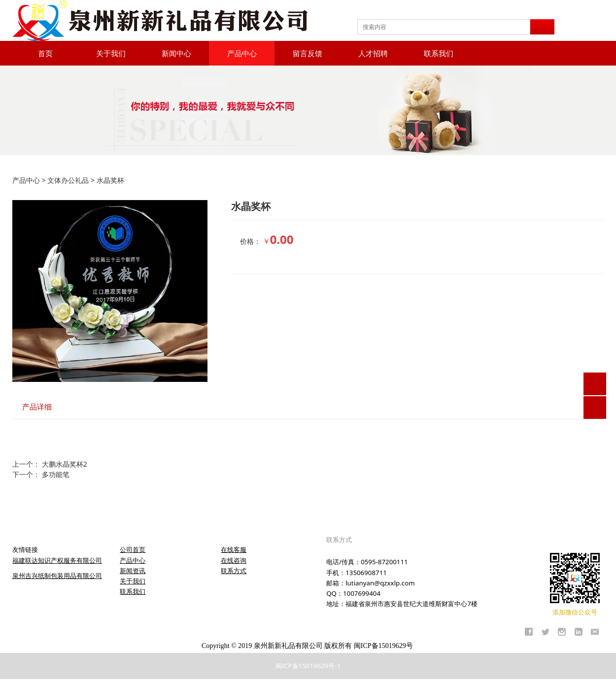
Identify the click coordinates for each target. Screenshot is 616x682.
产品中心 (242, 53)
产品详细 (37, 407)
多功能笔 (56, 474)
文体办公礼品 (68, 180)
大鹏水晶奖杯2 (65, 464)
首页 (45, 53)
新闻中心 (176, 53)
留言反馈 (308, 53)
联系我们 (439, 53)
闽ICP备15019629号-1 (308, 666)
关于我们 (111, 53)
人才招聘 (373, 53)
